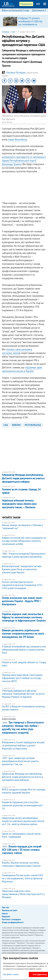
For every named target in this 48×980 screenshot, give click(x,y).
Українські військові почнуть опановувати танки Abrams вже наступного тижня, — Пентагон (19, 504)
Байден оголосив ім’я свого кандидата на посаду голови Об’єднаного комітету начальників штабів (24, 541)
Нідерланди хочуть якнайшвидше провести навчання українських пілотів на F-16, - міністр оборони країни (23, 821)
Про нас (6, 907)
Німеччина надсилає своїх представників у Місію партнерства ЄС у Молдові (23, 894)
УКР (38, 4)
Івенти (5, 913)
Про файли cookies (11, 974)
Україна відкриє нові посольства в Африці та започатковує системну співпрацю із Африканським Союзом (24, 617)
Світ (13, 32)
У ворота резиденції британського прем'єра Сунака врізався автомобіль (24, 555)
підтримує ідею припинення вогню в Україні (22, 369)
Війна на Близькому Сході (15, 10)
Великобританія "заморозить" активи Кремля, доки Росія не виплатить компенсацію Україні (22, 569)
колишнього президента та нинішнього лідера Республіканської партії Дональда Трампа (24, 161)
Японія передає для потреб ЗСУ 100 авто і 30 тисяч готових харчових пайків (22, 850)
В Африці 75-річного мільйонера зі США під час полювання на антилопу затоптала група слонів (30, 24)
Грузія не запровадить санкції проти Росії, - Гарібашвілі (21, 835)
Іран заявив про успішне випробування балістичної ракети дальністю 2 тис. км (20, 761)
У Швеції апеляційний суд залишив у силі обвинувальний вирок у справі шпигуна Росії (24, 650)
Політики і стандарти (11, 919)
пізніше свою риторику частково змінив (17, 351)
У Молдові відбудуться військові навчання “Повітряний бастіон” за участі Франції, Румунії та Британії (23, 694)
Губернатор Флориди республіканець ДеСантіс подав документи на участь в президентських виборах (23, 478)
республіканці (33, 425)
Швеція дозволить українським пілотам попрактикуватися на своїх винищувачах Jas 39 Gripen (23, 634)
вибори (16, 425)
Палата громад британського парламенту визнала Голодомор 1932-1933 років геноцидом (22, 585)
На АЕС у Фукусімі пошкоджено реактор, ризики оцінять (23, 708)
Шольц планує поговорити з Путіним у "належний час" (22, 527)
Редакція (6, 916)
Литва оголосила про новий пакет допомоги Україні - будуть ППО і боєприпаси (22, 601)
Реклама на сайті (10, 910)
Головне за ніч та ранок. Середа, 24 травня (21, 491)
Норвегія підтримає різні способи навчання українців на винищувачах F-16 (23, 805)
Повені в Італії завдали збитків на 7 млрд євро (24, 664)
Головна (6, 32)
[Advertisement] (24, 188)
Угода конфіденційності (13, 922)
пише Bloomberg (17, 139)
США (6, 425)
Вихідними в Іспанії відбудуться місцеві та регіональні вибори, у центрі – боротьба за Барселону (23, 745)
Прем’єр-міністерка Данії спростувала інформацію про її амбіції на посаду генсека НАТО (22, 678)
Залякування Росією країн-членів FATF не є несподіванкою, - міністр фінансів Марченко (23, 878)
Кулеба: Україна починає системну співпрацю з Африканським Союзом (21, 864)
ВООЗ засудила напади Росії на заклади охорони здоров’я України (24, 791)
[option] (24, 21)
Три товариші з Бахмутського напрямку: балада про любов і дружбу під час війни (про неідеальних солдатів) (23, 727)
